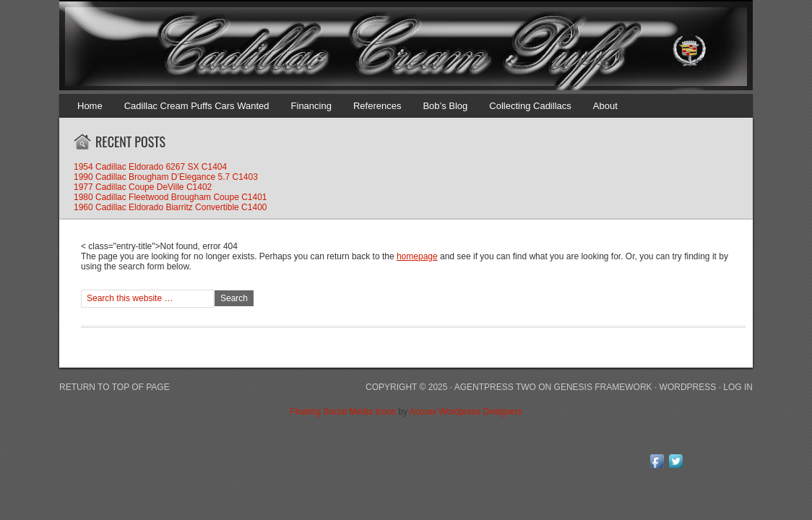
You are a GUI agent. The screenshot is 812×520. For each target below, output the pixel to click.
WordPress (688, 387)
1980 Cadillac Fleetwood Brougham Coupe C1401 (170, 197)
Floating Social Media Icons (343, 412)
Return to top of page (115, 387)
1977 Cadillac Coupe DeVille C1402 (143, 187)
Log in (738, 387)
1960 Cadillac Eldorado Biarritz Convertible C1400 (170, 207)
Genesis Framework (603, 387)
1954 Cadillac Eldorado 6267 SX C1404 (150, 167)
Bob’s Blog (445, 106)
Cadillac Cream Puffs (392, 47)
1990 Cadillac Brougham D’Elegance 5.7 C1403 (166, 177)
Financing (311, 106)
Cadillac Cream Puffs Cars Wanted (197, 106)
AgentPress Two (495, 387)
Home (90, 106)
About (605, 106)
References (377, 106)
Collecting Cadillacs (530, 106)
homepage (417, 256)
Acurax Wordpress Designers (466, 412)
